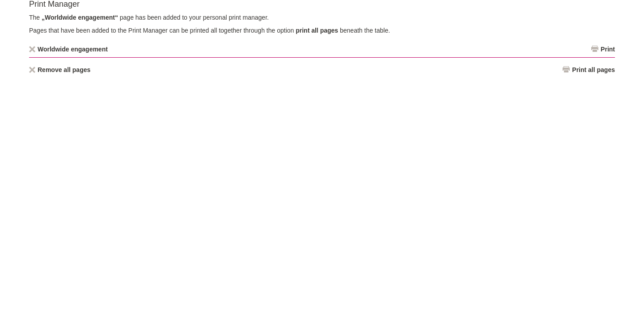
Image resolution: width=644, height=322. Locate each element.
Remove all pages (64, 70)
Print (608, 49)
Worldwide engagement (73, 49)
